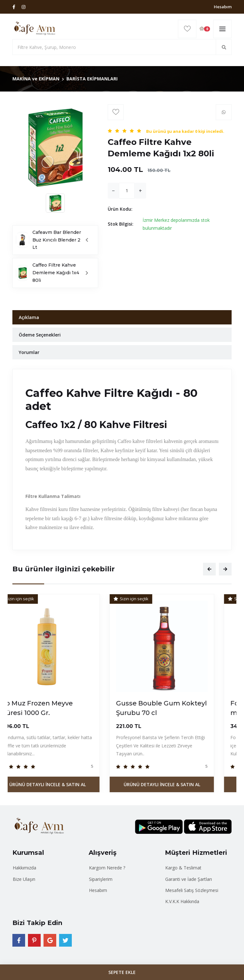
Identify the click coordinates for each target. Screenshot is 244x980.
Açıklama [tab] (29, 317)
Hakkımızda (24, 868)
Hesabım (223, 7)
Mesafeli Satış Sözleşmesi (192, 890)
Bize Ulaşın (24, 879)
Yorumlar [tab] (29, 352)
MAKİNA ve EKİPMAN (36, 79)
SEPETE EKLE (122, 972)
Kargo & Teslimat (183, 868)
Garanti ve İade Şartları (189, 879)
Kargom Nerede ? (107, 868)
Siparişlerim (101, 879)
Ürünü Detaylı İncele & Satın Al (65, 784)
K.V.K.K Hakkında (182, 901)
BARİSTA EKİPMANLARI (92, 79)
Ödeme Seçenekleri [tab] (40, 335)
